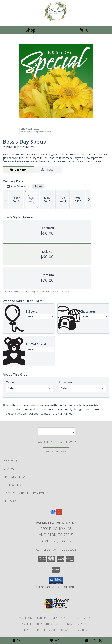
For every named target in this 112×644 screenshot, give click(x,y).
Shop (28, 30)
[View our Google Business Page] (53, 514)
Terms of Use (82, 630)
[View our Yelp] (59, 514)
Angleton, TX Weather (37, 624)
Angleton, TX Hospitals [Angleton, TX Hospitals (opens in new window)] (77, 618)
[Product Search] (57, 431)
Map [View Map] (56, 641)
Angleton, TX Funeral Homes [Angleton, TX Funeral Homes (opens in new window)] (38, 618)
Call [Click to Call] (19, 641)
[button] (56, 581)
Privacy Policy (31, 630)
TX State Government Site (73, 624)
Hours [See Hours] (93, 641)
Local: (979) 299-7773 (56, 541)
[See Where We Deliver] (56, 451)
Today (38, 186)
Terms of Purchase (57, 630)
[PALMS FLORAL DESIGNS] (56, 21)
